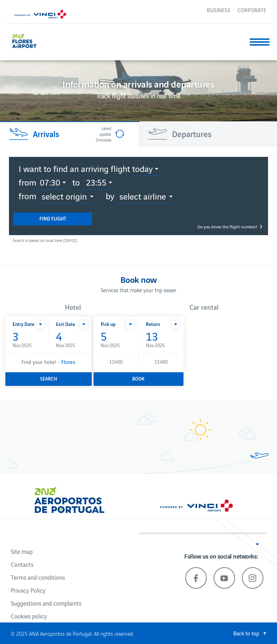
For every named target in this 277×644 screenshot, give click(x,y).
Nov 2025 (27, 339)
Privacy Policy (28, 590)
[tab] (69, 134)
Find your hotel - (48, 362)
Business (219, 10)
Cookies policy (29, 616)
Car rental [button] (204, 307)
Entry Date (23, 324)
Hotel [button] (73, 307)
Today (142, 168)
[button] (40, 325)
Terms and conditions (38, 577)
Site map (22, 551)
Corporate (252, 10)
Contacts (22, 564)
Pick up (108, 324)
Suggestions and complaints (46, 603)
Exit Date (66, 324)
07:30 (50, 182)
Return (153, 324)
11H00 (116, 362)
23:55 (96, 182)
